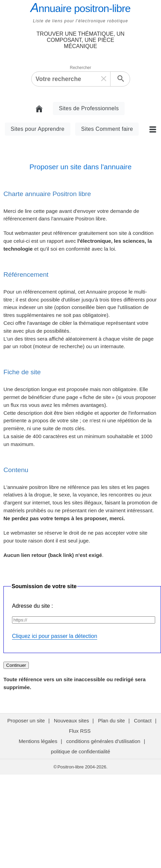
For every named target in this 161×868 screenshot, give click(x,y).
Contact (143, 721)
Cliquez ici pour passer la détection (55, 636)
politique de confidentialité (80, 751)
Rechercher (80, 68)
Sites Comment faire (107, 129)
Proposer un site (26, 721)
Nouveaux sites (72, 721)
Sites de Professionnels (89, 108)
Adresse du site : (32, 606)
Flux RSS (81, 731)
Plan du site (111, 721)
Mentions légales (38, 741)
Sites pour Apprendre (38, 129)
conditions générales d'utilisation (103, 741)
